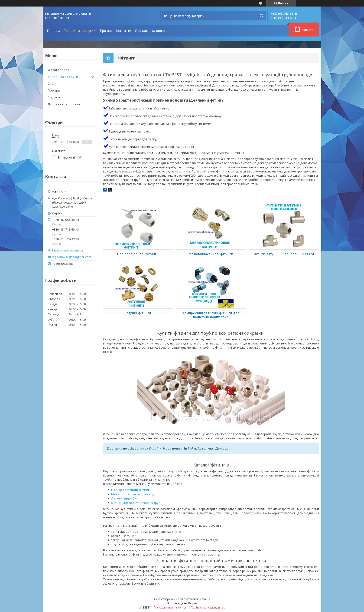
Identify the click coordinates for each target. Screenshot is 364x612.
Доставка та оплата (151, 31)
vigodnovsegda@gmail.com (72, 257)
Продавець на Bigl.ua (182, 603)
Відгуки (54, 97)
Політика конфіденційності (209, 607)
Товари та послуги (79, 31)
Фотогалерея (59, 70)
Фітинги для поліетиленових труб (136, 503)
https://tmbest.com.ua (68, 250)
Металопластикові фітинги (211, 254)
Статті (53, 83)
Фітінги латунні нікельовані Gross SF (284, 254)
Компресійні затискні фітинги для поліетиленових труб (211, 315)
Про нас (106, 31)
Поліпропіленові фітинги (138, 254)
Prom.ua (204, 599)
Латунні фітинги (138, 313)
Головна (54, 31)
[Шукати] (262, 16)
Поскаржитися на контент (171, 607)
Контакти (124, 31)
